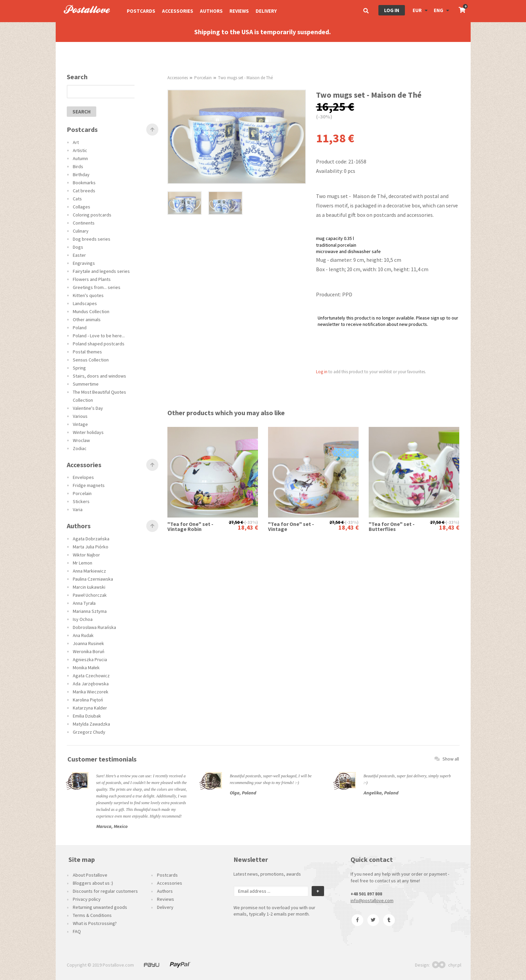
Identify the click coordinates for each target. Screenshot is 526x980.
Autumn (80, 158)
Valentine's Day (88, 408)
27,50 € (236, 522)
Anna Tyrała (84, 603)
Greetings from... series (97, 287)
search (82, 112)
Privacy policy (87, 899)
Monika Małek (86, 668)
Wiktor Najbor (86, 555)
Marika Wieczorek (91, 692)
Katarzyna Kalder (90, 708)
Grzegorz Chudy (89, 732)
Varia (78, 509)
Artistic (80, 150)
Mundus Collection (91, 311)
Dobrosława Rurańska (94, 627)
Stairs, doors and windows (99, 376)
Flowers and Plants (92, 279)
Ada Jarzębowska (91, 684)
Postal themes (87, 352)
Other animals (87, 320)
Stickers (81, 501)
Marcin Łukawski (89, 587)
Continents (84, 223)
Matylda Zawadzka (91, 724)
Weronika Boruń (89, 651)
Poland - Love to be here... (99, 336)
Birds (78, 166)
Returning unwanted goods (100, 907)
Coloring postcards (92, 215)
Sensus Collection (91, 360)
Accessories (178, 11)
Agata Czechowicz (91, 676)
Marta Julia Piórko (91, 547)
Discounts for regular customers (105, 891)
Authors (211, 11)
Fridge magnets (89, 485)
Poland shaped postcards (99, 344)
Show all (447, 759)
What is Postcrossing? (95, 923)
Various (80, 416)
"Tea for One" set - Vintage (291, 527)
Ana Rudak (83, 635)
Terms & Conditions (92, 915)
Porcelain (82, 493)
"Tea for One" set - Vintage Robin (190, 527)
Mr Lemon (83, 563)
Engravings (84, 263)
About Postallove (90, 875)
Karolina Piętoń (88, 700)
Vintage (80, 424)
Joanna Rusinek (88, 643)
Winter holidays (88, 432)
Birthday (81, 175)
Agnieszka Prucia (90, 659)
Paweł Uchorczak (90, 595)
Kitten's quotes (88, 295)
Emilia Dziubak (87, 716)
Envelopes (83, 477)
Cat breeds (84, 191)
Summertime (86, 384)
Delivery (266, 11)
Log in (392, 10)
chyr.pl (447, 965)
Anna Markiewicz (89, 571)
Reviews (239, 11)
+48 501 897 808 (366, 894)
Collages (82, 207)
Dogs (78, 247)
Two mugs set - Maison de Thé (245, 78)
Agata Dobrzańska (91, 539)
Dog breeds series (92, 239)
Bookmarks (84, 183)
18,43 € (248, 527)
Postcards (141, 11)
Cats (77, 199)
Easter (79, 255)
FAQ (77, 931)
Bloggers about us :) (93, 883)
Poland (80, 328)
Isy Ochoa (83, 619)
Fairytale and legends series (101, 271)
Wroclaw (81, 440)
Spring (79, 368)
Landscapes (85, 303)
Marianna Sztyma (90, 611)
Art (76, 142)
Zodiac (80, 448)
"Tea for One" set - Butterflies (392, 527)
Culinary (81, 231)
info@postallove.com (372, 900)
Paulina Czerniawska (93, 579)
